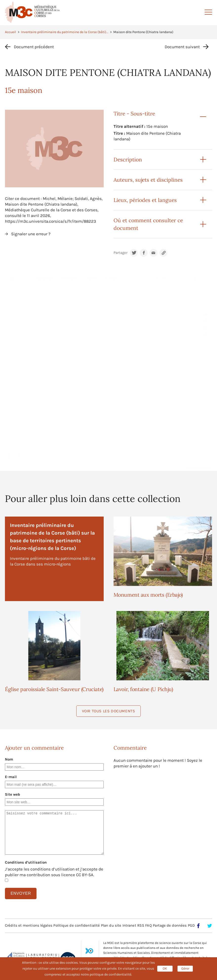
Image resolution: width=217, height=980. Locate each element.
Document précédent (34, 47)
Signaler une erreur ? (31, 234)
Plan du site (111, 925)
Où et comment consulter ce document (148, 224)
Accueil (10, 32)
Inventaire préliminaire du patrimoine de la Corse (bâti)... (65, 32)
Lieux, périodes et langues (145, 200)
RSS (141, 925)
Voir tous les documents (109, 711)
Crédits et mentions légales (29, 925)
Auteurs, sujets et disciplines (148, 180)
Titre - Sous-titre (134, 114)
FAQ (148, 925)
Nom (9, 759)
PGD (191, 925)
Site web (12, 794)
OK (165, 969)
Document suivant (182, 47)
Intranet (129, 925)
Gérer (185, 969)
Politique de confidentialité (77, 925)
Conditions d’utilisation (26, 862)
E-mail (11, 777)
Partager (120, 253)
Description (128, 160)
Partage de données (170, 925)
